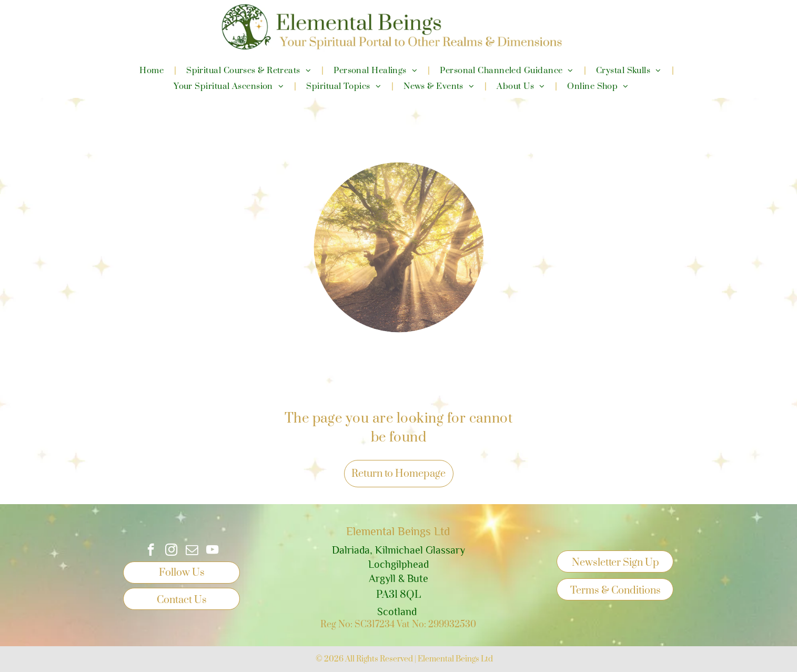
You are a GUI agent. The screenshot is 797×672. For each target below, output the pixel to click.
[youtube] (212, 551)
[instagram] (171, 551)
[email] (192, 551)
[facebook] (151, 551)
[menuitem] (152, 71)
